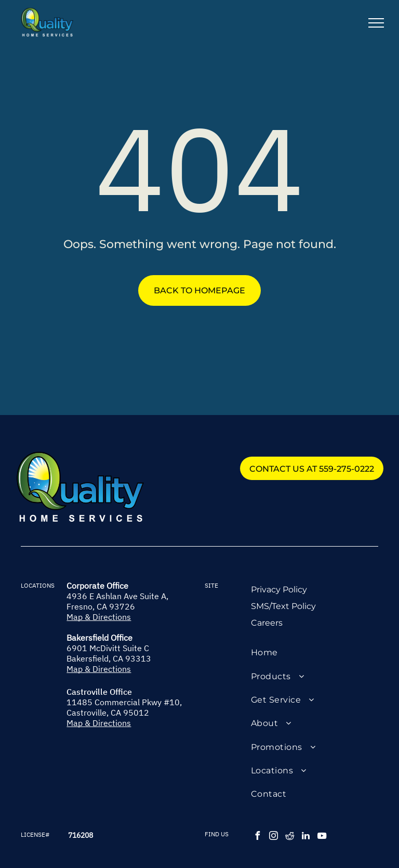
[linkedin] (306, 837)
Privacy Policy (279, 590)
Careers (267, 623)
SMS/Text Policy (283, 606)
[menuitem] (315, 652)
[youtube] (322, 837)
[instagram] (274, 837)
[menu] (376, 23)
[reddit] (290, 837)
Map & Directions (99, 617)
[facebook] (258, 837)
